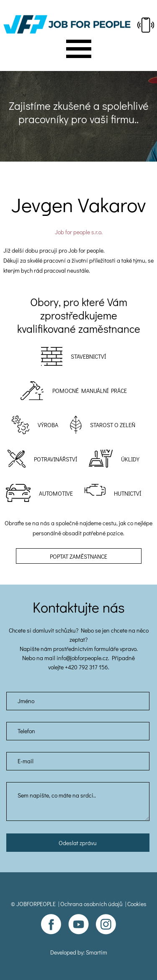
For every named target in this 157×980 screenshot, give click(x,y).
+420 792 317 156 (86, 667)
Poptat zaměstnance (78, 556)
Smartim (97, 952)
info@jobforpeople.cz (82, 658)
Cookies (137, 904)
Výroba (48, 425)
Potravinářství (55, 459)
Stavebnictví (88, 356)
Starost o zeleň (113, 425)
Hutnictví (127, 493)
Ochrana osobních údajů (91, 904)
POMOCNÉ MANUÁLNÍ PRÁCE (90, 391)
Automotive (56, 493)
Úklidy (130, 459)
